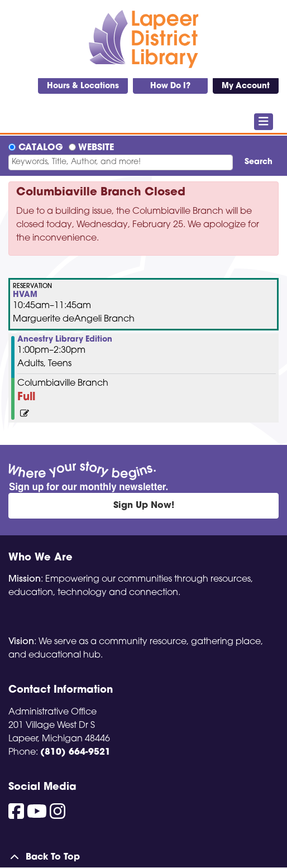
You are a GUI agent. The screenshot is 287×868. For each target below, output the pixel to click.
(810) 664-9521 (75, 752)
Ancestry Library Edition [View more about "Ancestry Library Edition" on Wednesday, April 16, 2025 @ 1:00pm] (65, 340)
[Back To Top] (143, 857)
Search (259, 162)
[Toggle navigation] (264, 122)
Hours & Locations (83, 86)
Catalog (41, 148)
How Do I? (170, 86)
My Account (246, 86)
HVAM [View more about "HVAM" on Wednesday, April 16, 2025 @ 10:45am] (25, 295)
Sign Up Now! (144, 506)
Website (96, 148)
